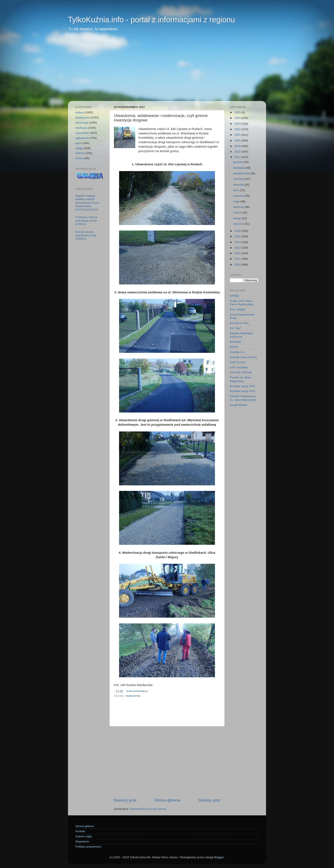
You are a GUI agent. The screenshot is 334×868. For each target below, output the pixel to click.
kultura (80, 112)
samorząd (82, 123)
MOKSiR (235, 342)
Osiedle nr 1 (238, 352)
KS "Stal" (236, 328)
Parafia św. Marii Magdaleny (240, 379)
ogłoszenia (82, 138)
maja (237, 201)
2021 (238, 135)
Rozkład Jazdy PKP (243, 386)
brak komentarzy (137, 691)
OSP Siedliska (239, 367)
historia (80, 153)
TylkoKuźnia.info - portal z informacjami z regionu (151, 20)
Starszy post (209, 800)
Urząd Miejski (238, 405)
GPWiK (235, 296)
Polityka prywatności (88, 847)
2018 (238, 152)
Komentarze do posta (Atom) (148, 809)
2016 (238, 231)
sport (79, 143)
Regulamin (82, 841)
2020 (238, 141)
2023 (238, 124)
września (239, 179)
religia (79, 148)
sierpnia (239, 185)
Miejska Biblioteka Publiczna (241, 335)
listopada (239, 168)
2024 (238, 118)
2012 (238, 253)
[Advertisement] (167, 69)
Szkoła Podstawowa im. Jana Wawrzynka (243, 398)
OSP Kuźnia (238, 362)
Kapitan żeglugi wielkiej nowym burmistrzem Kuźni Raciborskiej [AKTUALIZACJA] (87, 203)
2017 (238, 157)
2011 (238, 259)
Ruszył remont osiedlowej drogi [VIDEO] (86, 235)
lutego (238, 218)
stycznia (239, 224)
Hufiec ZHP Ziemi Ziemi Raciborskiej (242, 303)
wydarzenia (133, 696)
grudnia (238, 162)
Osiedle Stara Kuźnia (243, 357)
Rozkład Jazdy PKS (243, 391)
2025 (238, 112)
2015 (238, 236)
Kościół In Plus (239, 323)
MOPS (234, 347)
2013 (238, 248)
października (242, 173)
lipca (237, 190)
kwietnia (239, 207)
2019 (238, 146)
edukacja (81, 128)
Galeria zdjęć (84, 836)
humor (79, 158)
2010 (238, 265)
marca (238, 213)
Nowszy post (125, 800)
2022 (238, 129)
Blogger (219, 857)
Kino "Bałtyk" (238, 309)
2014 (238, 242)
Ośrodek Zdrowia (241, 372)
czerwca (239, 196)
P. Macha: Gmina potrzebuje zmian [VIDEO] (86, 221)
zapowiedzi (83, 133)
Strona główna (167, 800)
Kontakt (80, 831)
